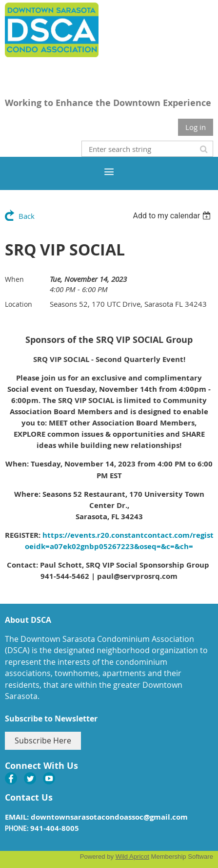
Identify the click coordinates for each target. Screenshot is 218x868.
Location (19, 304)
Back (27, 216)
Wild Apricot (132, 857)
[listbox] (173, 216)
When (14, 279)
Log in (196, 127)
